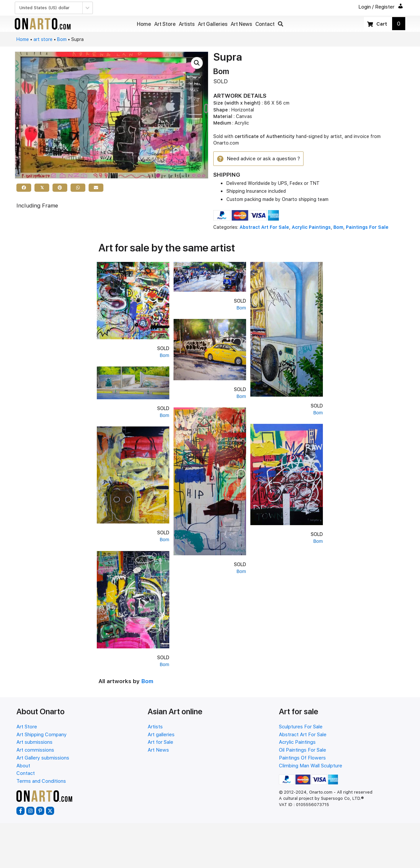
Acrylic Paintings (311, 228)
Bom (62, 39)
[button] (281, 24)
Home (23, 39)
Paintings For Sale (367, 228)
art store (43, 39)
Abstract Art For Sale (264, 228)
